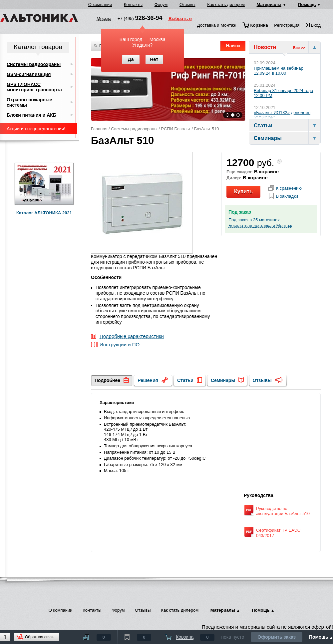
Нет (154, 59)
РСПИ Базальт (175, 129)
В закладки (287, 196)
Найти (233, 46)
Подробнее (107, 380)
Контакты (133, 4)
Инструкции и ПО (120, 345)
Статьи (185, 380)
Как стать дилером (226, 4)
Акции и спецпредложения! (36, 129)
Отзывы (187, 4)
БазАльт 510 (207, 129)
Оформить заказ (277, 637)
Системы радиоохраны (134, 129)
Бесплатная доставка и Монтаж (260, 226)
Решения (148, 380)
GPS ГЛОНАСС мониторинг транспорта (34, 87)
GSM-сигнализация (29, 74)
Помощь (307, 4)
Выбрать (178, 19)
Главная (99, 129)
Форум (161, 4)
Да (131, 59)
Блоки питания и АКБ (31, 115)
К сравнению (289, 188)
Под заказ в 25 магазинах (254, 220)
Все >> (299, 48)
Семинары (223, 380)
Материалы (269, 4)
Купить (243, 191)
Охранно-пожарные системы (29, 102)
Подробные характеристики (132, 336)
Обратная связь (40, 637)
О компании (100, 4)
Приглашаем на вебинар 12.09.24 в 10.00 (279, 71)
